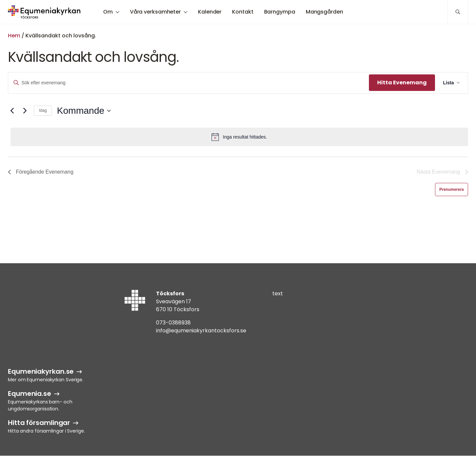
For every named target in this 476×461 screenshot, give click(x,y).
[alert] (239, 137)
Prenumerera (452, 189)
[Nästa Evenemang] (25, 111)
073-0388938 (173, 323)
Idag (43, 110)
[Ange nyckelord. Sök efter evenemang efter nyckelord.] (189, 83)
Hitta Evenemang (402, 83)
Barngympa (280, 12)
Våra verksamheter (155, 12)
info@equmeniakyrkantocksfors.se (201, 331)
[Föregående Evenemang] (12, 111)
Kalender (210, 12)
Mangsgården (324, 12)
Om (108, 12)
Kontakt (243, 12)
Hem (14, 36)
